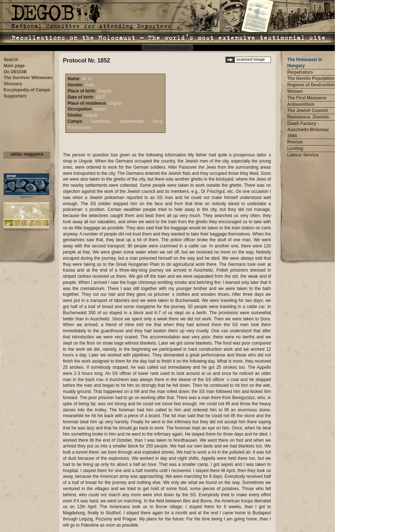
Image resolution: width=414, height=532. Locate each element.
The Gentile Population (311, 78)
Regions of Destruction (311, 85)
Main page (14, 66)
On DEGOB (15, 72)
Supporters (15, 96)
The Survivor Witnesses (28, 78)
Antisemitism (301, 104)
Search (11, 60)
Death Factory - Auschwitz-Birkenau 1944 (308, 130)
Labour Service (303, 155)
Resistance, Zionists (308, 117)
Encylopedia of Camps (27, 90)
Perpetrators (300, 72)
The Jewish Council (307, 111)
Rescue (295, 142)
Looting (295, 148)
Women (295, 91)
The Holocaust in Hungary (305, 63)
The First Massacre (307, 98)
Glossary (13, 84)
